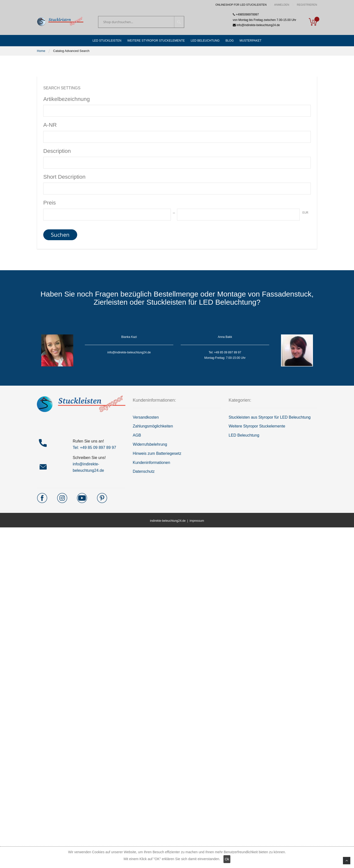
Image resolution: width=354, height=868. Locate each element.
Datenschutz (144, 471)
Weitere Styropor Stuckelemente (257, 426)
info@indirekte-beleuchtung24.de (256, 25)
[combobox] (141, 22)
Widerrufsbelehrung (150, 444)
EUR (305, 212)
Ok (227, 859)
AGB (137, 435)
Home (41, 51)
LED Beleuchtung (244, 435)
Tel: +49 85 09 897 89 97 (95, 448)
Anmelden (282, 5)
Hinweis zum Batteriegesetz (157, 453)
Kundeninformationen (151, 463)
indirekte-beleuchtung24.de (168, 521)
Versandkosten (146, 417)
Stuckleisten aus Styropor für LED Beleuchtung (270, 417)
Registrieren (307, 5)
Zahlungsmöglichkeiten (153, 426)
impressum (197, 521)
